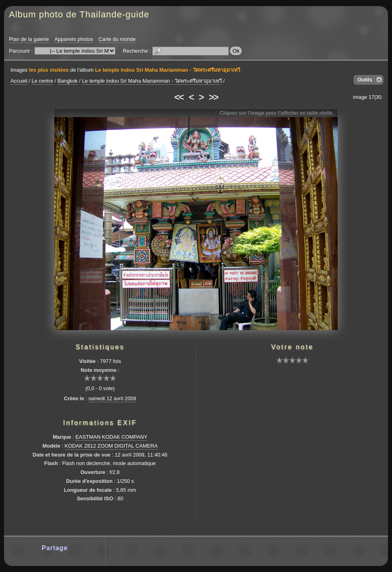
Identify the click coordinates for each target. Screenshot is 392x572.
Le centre (42, 81)
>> (213, 97)
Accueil (19, 81)
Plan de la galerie (29, 39)
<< (179, 97)
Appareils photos (73, 39)
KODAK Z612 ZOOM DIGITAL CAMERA (111, 446)
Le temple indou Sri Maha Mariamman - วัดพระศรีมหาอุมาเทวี (168, 70)
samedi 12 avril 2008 (112, 398)
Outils (365, 80)
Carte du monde (117, 39)
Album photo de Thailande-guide (79, 14)
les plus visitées (49, 70)
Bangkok (68, 81)
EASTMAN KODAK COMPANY (111, 437)
